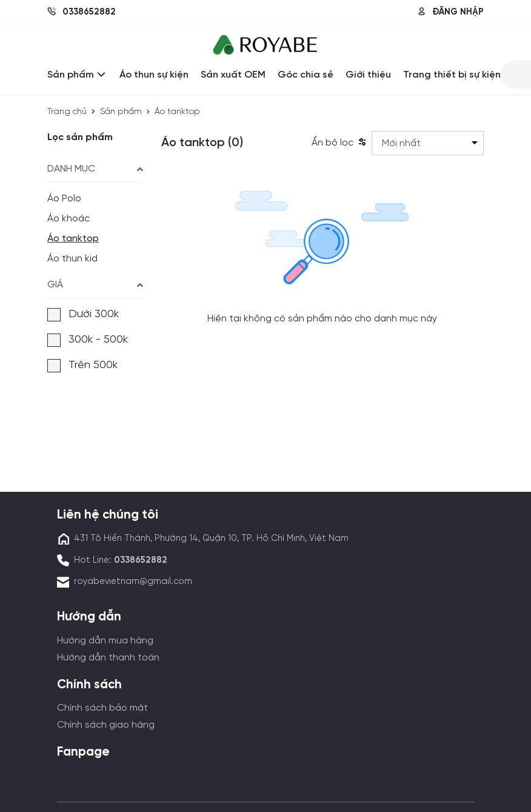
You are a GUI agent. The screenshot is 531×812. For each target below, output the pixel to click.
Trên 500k (82, 366)
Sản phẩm (77, 75)
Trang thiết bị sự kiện (452, 75)
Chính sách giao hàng (106, 725)
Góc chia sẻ (306, 75)
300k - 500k (88, 340)
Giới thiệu (368, 75)
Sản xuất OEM (233, 75)
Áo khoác (68, 219)
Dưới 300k (83, 315)
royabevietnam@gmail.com (133, 582)
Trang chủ (67, 112)
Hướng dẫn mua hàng (105, 641)
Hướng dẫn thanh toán (108, 658)
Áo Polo (64, 199)
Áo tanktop (73, 239)
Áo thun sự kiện (154, 75)
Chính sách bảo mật (102, 708)
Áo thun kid (72, 259)
